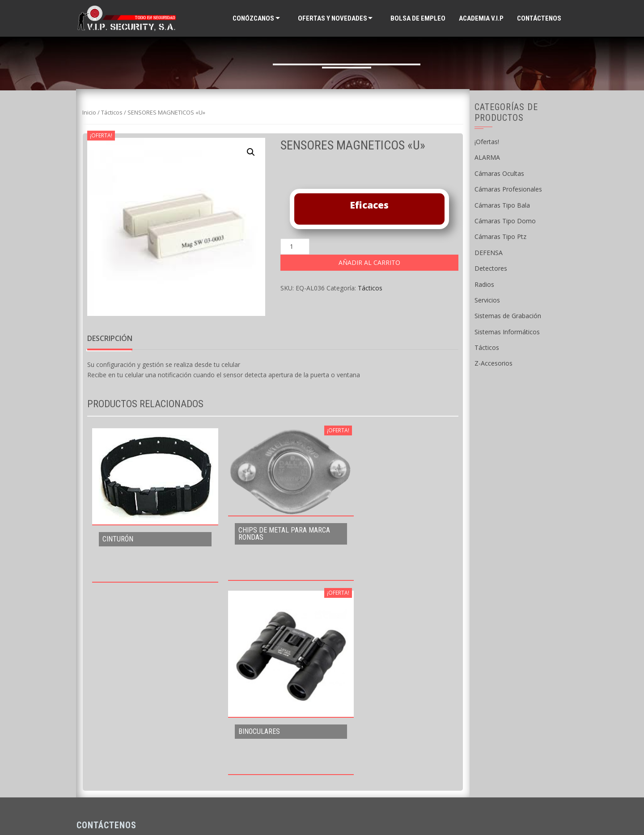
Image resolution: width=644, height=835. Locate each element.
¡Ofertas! (487, 142)
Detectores (491, 268)
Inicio (89, 112)
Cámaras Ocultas (499, 173)
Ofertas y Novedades (333, 18)
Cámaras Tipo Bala (502, 205)
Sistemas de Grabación (508, 316)
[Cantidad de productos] (295, 247)
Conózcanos (253, 18)
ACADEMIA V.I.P (481, 18)
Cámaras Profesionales (508, 189)
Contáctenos (539, 18)
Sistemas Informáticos (507, 332)
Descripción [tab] (110, 338)
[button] (251, 152)
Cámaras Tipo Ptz (500, 236)
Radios (484, 284)
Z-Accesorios (494, 363)
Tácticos (112, 112)
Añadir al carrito (369, 262)
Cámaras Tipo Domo (505, 221)
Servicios (487, 300)
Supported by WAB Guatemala (322, 813)
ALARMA (487, 157)
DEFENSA (489, 253)
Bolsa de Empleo (418, 18)
